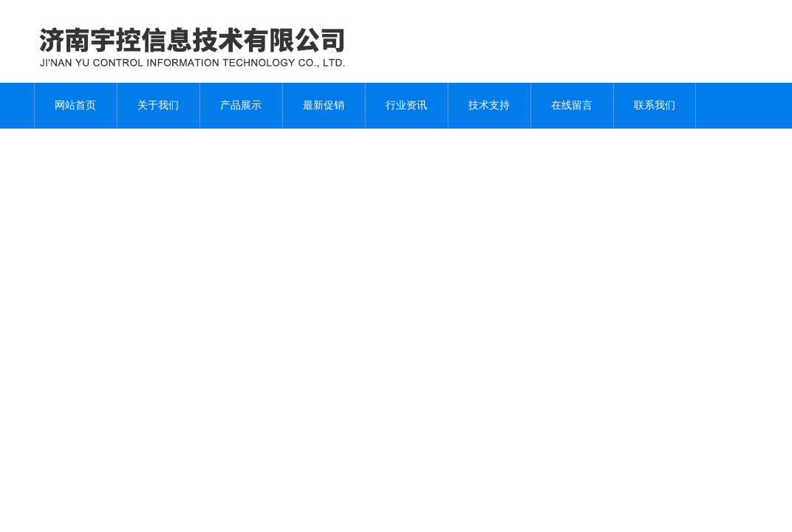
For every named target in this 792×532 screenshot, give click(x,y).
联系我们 (655, 105)
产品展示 (241, 105)
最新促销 (324, 105)
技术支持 (489, 105)
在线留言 (572, 105)
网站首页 (75, 105)
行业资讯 (406, 105)
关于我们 (158, 105)
